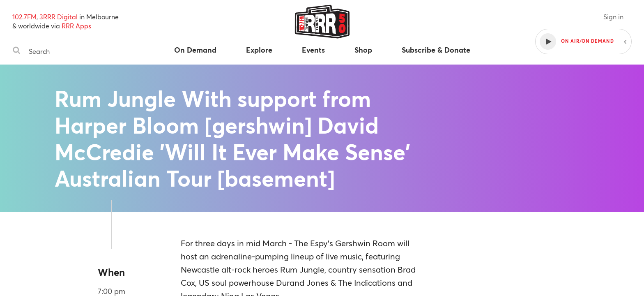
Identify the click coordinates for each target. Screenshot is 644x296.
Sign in (613, 17)
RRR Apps (76, 26)
